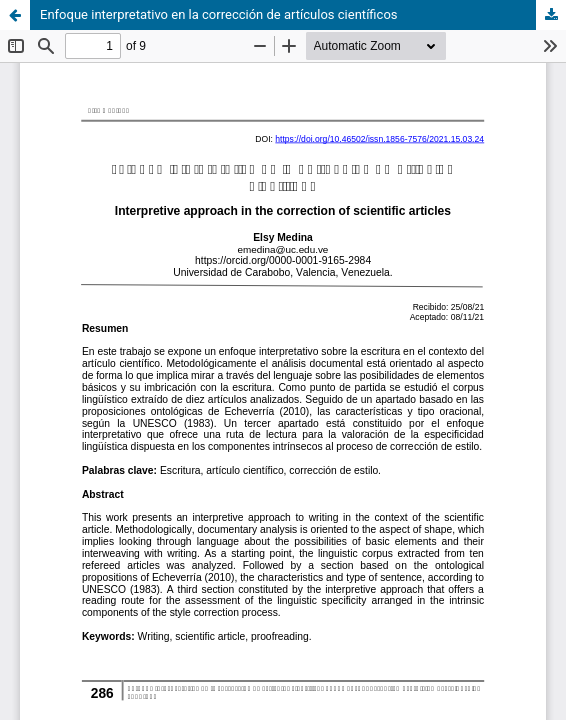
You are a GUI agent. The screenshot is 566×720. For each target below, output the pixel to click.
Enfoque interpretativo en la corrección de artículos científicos (219, 14)
